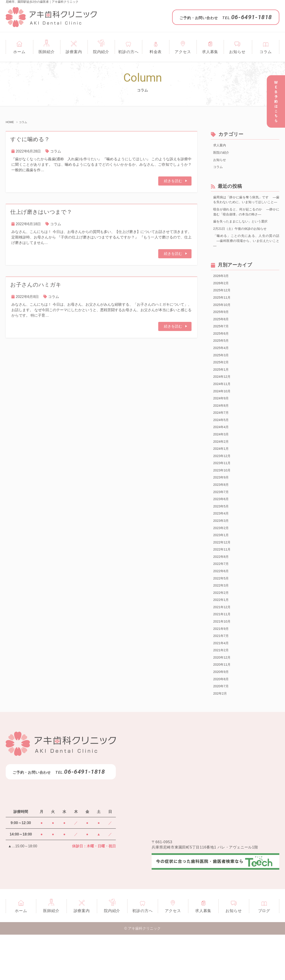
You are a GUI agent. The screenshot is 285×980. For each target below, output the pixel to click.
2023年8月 (222, 514)
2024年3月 (222, 459)
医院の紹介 (222, 153)
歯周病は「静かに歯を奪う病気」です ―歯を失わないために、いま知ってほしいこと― (246, 205)
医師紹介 (47, 52)
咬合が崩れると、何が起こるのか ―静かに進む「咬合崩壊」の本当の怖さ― (246, 221)
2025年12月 (223, 304)
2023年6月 (222, 529)
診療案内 (74, 52)
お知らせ (237, 52)
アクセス (183, 52)
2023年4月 (222, 545)
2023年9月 (222, 506)
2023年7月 (222, 521)
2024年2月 (222, 467)
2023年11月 (223, 490)
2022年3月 (222, 622)
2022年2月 (222, 630)
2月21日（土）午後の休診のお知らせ (244, 239)
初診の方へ (128, 52)
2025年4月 (222, 366)
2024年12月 (223, 397)
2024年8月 (222, 428)
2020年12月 (223, 700)
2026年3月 (222, 289)
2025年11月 (223, 312)
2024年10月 (223, 413)
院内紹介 (101, 52)
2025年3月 (222, 374)
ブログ (264, 956)
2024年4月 (222, 452)
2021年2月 (222, 692)
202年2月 (221, 738)
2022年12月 (223, 576)
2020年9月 (222, 715)
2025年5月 (222, 359)
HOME (10, 122)
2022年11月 (223, 583)
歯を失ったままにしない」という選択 (244, 232)
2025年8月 (222, 335)
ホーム (19, 52)
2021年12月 (223, 645)
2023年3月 (222, 552)
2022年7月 (222, 599)
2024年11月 (223, 405)
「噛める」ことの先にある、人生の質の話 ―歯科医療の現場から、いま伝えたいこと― (246, 253)
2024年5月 (222, 444)
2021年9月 (222, 669)
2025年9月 (222, 328)
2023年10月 (223, 498)
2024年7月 (222, 436)
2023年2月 (222, 560)
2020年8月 (222, 723)
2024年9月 (222, 421)
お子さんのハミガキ (36, 285)
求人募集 (210, 52)
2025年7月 (222, 343)
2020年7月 (222, 731)
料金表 (156, 52)
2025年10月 (223, 320)
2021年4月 (222, 684)
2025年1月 (222, 390)
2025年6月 (222, 351)
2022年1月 (222, 638)
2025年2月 (222, 382)
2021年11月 (223, 653)
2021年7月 (222, 676)
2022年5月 (222, 614)
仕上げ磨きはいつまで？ (41, 212)
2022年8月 (222, 591)
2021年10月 (223, 661)
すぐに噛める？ (30, 139)
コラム (266, 52)
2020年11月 (223, 707)
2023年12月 (223, 483)
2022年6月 (222, 607)
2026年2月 (222, 297)
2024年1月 (222, 475)
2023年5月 (222, 537)
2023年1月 (222, 568)
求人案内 (220, 146)
